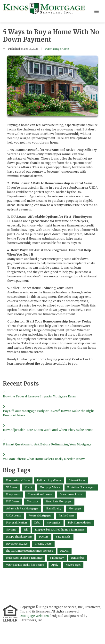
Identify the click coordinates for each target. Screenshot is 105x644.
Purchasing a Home (57, 49)
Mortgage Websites (35, 616)
